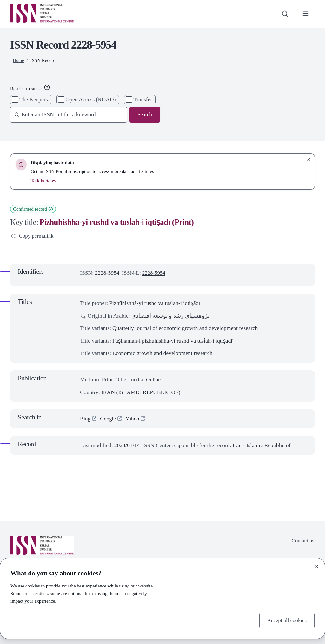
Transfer (143, 99)
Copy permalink (33, 236)
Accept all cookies (286, 620)
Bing (85, 419)
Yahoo (134, 419)
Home (19, 60)
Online (154, 380)
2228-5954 (154, 273)
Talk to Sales (43, 180)
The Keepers (34, 99)
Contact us (302, 541)
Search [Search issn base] (144, 115)
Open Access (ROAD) (90, 99)
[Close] (316, 566)
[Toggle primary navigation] (305, 14)
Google (109, 419)
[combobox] (66, 115)
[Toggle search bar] (284, 14)
